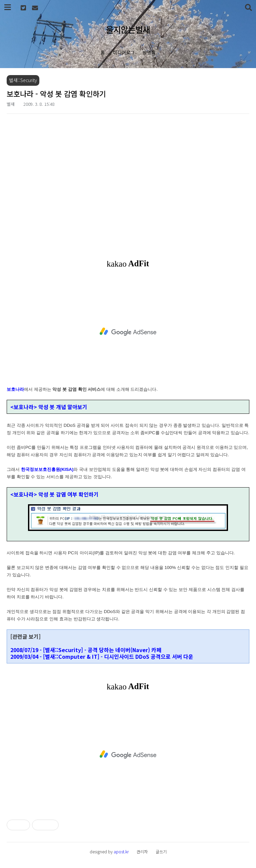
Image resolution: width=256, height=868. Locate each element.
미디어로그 (124, 52)
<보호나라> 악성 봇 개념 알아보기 (49, 407)
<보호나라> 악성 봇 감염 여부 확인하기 (54, 494)
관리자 (142, 851)
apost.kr (121, 851)
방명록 (149, 52)
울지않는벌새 (128, 29)
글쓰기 (161, 851)
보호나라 (15, 389)
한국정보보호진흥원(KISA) (47, 469)
